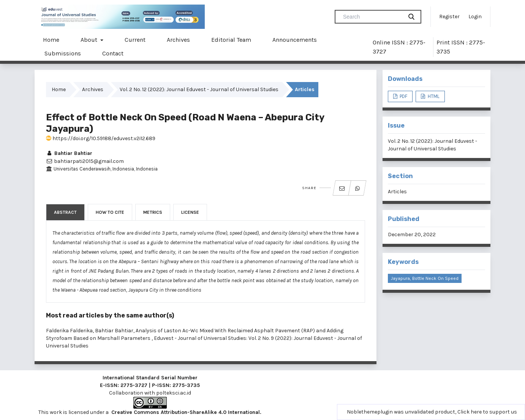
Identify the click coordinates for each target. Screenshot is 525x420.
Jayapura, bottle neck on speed (425, 278)
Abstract (65, 212)
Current (135, 40)
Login (475, 17)
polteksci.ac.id (174, 393)
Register (449, 17)
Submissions (63, 53)
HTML (433, 96)
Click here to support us (487, 412)
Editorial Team (231, 40)
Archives (178, 40)
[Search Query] (372, 17)
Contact (113, 53)
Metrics (153, 212)
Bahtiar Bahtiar (69, 153)
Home (51, 40)
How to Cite (110, 212)
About (90, 40)
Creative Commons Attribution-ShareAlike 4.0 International (186, 412)
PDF (403, 96)
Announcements (295, 40)
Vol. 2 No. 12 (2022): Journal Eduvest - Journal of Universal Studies (199, 89)
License (190, 212)
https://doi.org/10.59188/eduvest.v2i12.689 (101, 138)
